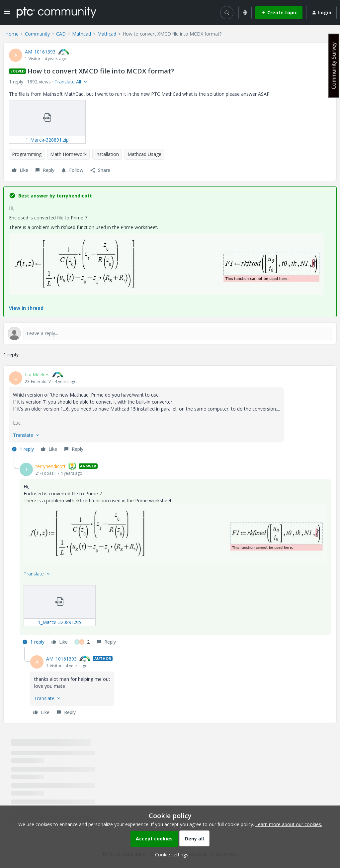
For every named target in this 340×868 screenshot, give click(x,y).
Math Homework (68, 154)
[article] (170, 413)
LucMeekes (37, 374)
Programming (27, 154)
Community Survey (334, 66)
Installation (107, 154)
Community (37, 34)
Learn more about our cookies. (289, 824)
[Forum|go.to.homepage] (56, 12)
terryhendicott (51, 466)
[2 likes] (82, 642)
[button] (7, 14)
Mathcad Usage (144, 154)
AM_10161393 (40, 52)
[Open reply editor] (170, 333)
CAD (61, 34)
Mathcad (82, 34)
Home (12, 34)
